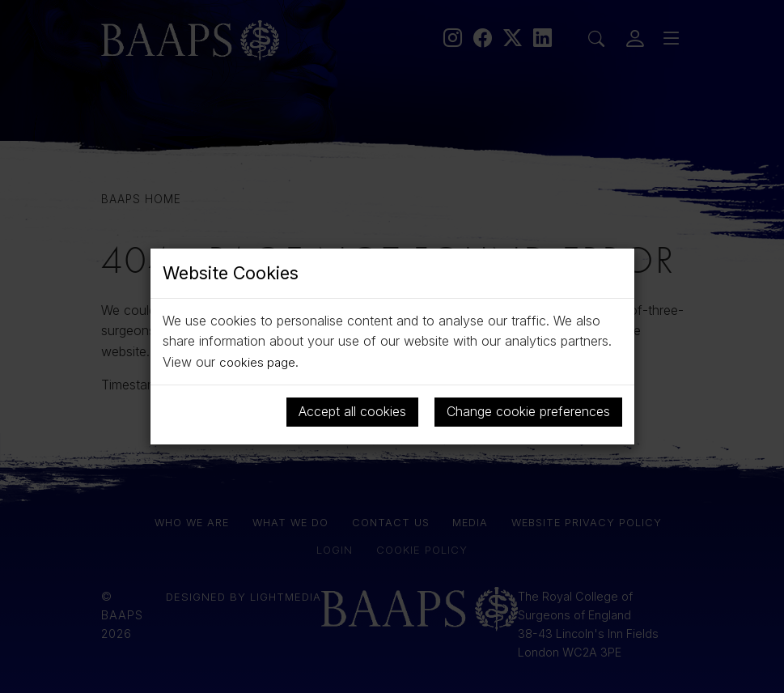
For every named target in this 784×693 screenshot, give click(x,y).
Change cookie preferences (528, 411)
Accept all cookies (352, 411)
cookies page (259, 362)
